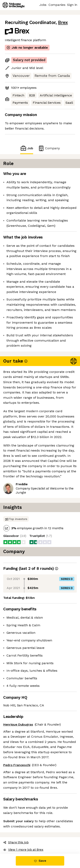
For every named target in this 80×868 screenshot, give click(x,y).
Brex (63, 22)
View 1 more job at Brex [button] (23, 850)
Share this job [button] (16, 842)
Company (49, 148)
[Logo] (14, 5)
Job (27, 148)
